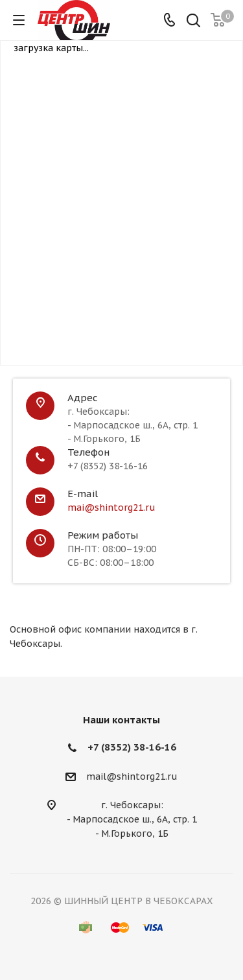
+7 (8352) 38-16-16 (132, 747)
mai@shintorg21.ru (111, 507)
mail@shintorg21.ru (132, 776)
